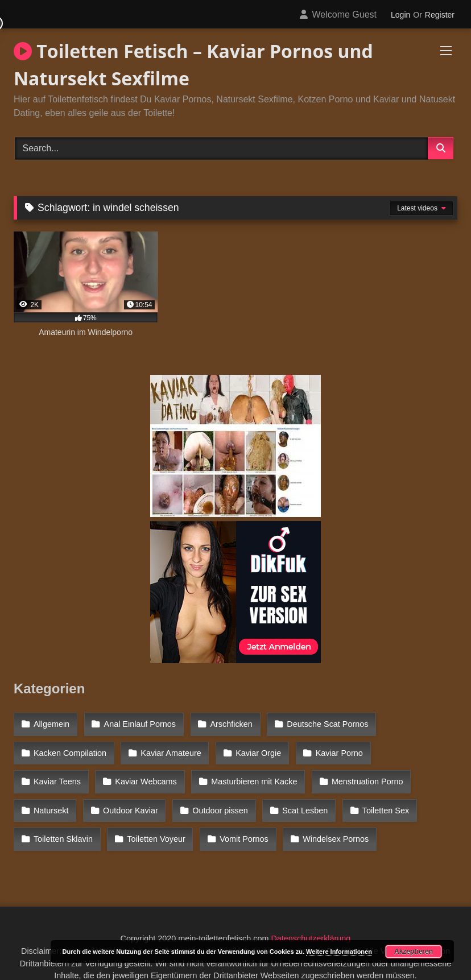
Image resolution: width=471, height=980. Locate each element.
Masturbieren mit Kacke (169, 772)
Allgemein (51, 723)
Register (440, 15)
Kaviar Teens (410, 747)
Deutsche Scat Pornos (319, 723)
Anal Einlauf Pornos (137, 723)
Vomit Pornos (147, 821)
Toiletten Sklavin (393, 797)
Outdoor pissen (148, 797)
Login (400, 15)
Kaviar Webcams (64, 772)
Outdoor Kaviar (61, 797)
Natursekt (366, 772)
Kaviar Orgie (253, 747)
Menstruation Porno (280, 772)
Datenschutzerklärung (311, 918)
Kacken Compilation (69, 747)
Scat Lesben (230, 797)
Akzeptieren (414, 952)
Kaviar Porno (331, 747)
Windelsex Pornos (237, 821)
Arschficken (226, 723)
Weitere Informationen (339, 952)
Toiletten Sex (308, 797)
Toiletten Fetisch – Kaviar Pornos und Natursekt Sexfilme (193, 65)
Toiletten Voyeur (62, 821)
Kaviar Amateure (168, 747)
